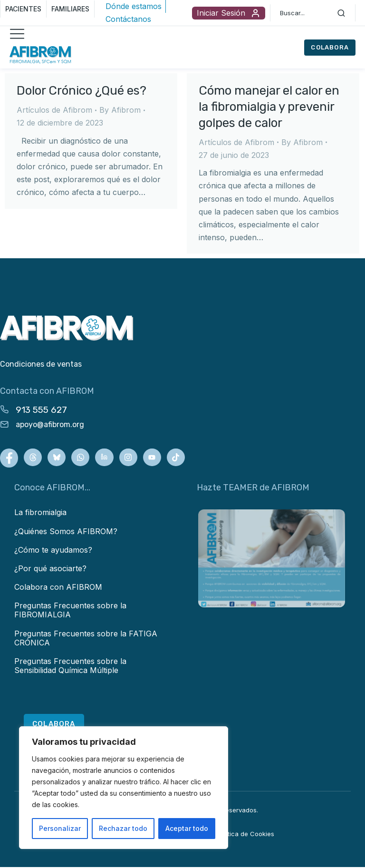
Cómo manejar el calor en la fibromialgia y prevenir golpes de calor (269, 107)
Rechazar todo (123, 828)
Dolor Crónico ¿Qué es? (82, 91)
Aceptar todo (187, 828)
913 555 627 (41, 410)
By (120, 110)
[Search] (341, 13)
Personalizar (60, 828)
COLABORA (330, 47)
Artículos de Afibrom (54, 110)
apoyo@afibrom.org (50, 424)
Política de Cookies (246, 834)
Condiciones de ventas (41, 364)
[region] (124, 788)
